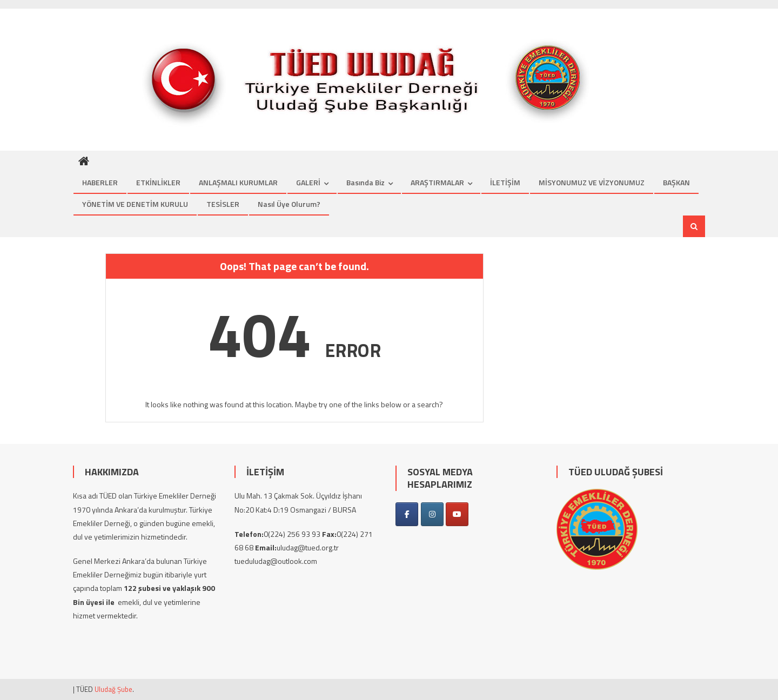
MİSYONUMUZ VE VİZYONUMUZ (592, 182)
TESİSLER (223, 204)
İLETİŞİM (505, 182)
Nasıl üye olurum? (289, 204)
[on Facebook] (407, 514)
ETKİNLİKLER (158, 182)
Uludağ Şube (113, 689)
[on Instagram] (432, 514)
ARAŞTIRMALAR (437, 182)
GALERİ (308, 182)
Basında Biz (365, 182)
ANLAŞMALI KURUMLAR (238, 182)
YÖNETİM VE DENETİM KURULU (135, 204)
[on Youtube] (457, 514)
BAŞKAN (676, 182)
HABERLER (100, 182)
